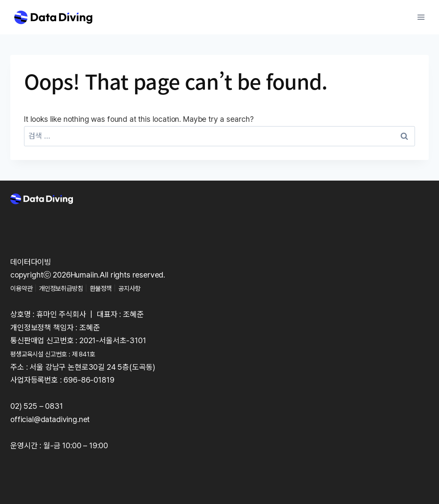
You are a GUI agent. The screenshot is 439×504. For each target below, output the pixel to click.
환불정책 (119, 288)
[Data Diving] (53, 17)
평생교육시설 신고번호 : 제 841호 (62, 354)
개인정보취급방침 (71, 288)
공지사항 (152, 288)
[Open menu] (421, 17)
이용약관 (24, 288)
